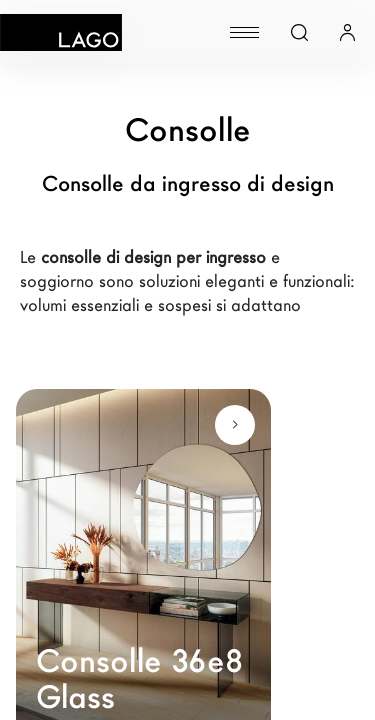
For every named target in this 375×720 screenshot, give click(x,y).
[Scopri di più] (235, 425)
